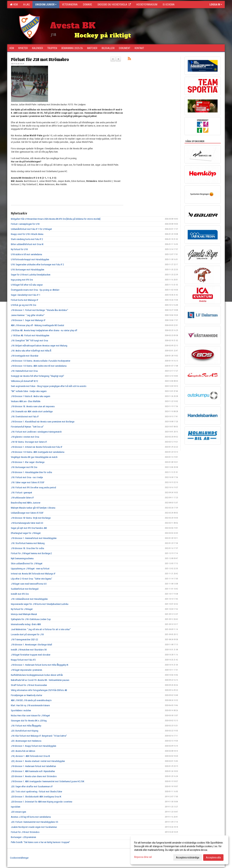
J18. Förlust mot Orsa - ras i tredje (27, 477)
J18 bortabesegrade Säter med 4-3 (27, 523)
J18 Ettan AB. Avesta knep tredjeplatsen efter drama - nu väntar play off (44, 330)
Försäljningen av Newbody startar (27, 695)
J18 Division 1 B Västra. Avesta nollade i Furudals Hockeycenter (41, 361)
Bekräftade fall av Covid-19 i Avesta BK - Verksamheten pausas (40, 680)
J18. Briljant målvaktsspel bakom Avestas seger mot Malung (39, 346)
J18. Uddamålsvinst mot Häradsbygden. (30, 599)
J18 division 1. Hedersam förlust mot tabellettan (33, 766)
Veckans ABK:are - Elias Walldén (26, 401)
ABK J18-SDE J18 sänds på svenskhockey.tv (31, 700)
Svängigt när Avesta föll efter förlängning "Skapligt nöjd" (38, 376)
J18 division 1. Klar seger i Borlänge (28, 462)
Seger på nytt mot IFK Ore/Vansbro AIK (29, 528)
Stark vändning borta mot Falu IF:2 (27, 239)
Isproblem (16, 807)
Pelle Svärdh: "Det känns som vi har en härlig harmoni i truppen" (40, 842)
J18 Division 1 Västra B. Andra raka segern (31, 396)
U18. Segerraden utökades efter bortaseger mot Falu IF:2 (37, 265)
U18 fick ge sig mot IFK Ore (23, 305)
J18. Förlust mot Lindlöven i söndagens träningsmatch (36, 432)
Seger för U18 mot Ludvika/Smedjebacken (31, 275)
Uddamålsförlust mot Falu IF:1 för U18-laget (31, 229)
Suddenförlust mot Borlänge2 (25, 589)
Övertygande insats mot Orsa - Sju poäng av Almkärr (35, 290)
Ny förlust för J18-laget (22, 609)
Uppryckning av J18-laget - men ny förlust (30, 569)
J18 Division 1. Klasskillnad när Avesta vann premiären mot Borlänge (43, 422)
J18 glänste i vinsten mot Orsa (25, 437)
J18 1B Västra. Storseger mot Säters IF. (29, 442)
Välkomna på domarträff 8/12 (24, 381)
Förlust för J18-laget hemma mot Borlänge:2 (31, 553)
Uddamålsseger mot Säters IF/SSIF (27, 513)
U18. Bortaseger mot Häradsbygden (28, 270)
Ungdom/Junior (46, 5)
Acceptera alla (213, 858)
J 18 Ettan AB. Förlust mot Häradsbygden (30, 335)
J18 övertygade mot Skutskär (25, 356)
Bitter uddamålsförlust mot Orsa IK (27, 244)
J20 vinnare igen (18, 812)
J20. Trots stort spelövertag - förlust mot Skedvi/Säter (37, 792)
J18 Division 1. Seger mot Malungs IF (28, 320)
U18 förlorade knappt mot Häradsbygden (30, 259)
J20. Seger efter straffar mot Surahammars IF (32, 786)
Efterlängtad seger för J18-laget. (26, 533)
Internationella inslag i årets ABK (26, 624)
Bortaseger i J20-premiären (23, 837)
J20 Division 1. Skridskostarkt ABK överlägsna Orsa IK (36, 797)
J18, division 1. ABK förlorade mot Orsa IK (30, 756)
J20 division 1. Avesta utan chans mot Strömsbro (34, 776)
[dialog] (179, 850)
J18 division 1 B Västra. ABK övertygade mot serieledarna (38, 452)
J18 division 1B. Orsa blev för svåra (27, 548)
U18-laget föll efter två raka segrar (27, 285)
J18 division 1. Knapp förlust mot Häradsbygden (34, 746)
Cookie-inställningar (19, 858)
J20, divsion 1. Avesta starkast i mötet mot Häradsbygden (38, 761)
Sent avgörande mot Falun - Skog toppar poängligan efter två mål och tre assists (49, 386)
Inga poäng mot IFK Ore (22, 280)
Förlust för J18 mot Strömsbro (40, 59)
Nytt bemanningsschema (22, 558)
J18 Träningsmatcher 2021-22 (24, 640)
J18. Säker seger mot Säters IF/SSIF (28, 482)
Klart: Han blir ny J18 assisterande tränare (30, 705)
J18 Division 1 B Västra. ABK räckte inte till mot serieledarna (39, 366)
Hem (14, 5)
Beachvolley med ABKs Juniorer (26, 503)
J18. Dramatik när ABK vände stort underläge (32, 411)
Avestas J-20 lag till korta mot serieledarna (31, 817)
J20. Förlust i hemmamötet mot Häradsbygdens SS (35, 822)
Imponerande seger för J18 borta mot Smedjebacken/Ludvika (40, 604)
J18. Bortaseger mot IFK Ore (24, 467)
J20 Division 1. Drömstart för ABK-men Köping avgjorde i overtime (42, 802)
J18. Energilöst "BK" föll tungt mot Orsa (29, 341)
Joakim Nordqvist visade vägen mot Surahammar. (34, 827)
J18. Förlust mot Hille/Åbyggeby (26, 726)
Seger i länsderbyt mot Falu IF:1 (26, 295)
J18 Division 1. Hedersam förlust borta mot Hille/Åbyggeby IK (40, 665)
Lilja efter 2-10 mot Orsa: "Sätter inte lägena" (32, 579)
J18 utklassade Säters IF (22, 498)
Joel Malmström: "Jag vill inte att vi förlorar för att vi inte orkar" (41, 629)
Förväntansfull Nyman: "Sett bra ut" (27, 427)
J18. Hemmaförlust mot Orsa (24, 371)
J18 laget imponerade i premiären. (27, 670)
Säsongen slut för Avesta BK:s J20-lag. (29, 721)
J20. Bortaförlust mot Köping (25, 731)
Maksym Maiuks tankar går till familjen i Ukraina (33, 508)
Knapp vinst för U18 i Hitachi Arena (27, 234)
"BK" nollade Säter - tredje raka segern (29, 391)
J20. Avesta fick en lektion (23, 751)
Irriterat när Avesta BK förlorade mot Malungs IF (33, 574)
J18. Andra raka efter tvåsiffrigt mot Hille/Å (31, 351)
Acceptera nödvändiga (188, 858)
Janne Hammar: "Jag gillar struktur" (28, 315)
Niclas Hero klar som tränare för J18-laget (30, 716)
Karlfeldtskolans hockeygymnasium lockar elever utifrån (37, 675)
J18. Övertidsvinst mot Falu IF (25, 417)
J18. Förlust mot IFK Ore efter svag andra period (33, 487)
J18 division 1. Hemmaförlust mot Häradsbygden (34, 538)
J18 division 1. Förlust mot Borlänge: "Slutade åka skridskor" (40, 310)
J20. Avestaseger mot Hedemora (26, 741)
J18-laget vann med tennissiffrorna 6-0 (29, 584)
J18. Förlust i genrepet (21, 493)
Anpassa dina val (143, 857)
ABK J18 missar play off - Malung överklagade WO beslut (38, 325)
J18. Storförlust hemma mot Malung (28, 543)
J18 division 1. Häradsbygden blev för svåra (31, 472)
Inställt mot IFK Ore (20, 594)
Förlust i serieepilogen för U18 (25, 224)
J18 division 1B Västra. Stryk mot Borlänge (31, 518)
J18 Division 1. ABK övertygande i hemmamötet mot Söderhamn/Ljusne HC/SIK (48, 781)
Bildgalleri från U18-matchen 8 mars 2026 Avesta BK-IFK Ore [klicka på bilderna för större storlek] (56, 219)
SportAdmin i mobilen (21, 710)
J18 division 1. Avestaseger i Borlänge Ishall (31, 645)
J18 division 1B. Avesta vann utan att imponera (33, 406)
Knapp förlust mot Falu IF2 (23, 660)
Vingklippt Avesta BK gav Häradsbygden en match (34, 457)
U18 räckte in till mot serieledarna (26, 254)
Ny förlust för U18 (19, 249)
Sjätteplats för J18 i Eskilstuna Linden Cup (31, 619)
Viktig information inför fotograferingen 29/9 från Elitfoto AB (39, 690)
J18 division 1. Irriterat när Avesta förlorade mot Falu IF (37, 447)
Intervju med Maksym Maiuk (24, 614)
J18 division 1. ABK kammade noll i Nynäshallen (33, 771)
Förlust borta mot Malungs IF (25, 300)
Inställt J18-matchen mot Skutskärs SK (29, 650)
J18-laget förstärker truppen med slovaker (31, 655)
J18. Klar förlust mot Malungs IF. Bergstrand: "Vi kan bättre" (39, 736)
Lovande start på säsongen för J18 (27, 634)
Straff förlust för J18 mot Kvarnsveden (29, 685)
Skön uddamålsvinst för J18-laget (27, 563)
